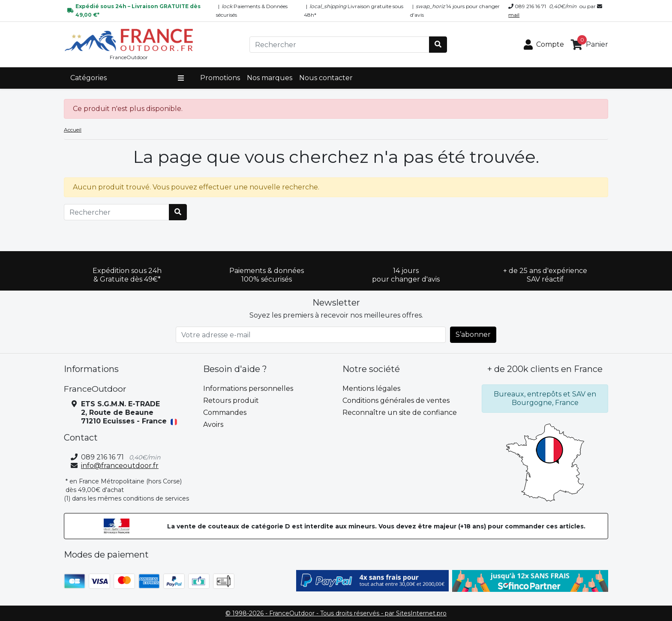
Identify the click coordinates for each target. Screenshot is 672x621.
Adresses (218, 436)
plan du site (363, 436)
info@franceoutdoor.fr (120, 466)
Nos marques (270, 78)
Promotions (220, 78)
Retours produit (231, 400)
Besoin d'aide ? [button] (235, 369)
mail (514, 15)
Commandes (225, 412)
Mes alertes (223, 460)
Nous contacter (326, 78)
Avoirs (213, 424)
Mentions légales (371, 388)
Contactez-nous (370, 424)
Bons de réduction (235, 448)
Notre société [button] (371, 369)
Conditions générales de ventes (396, 400)
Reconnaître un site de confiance (400, 412)
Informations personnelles (248, 388)
